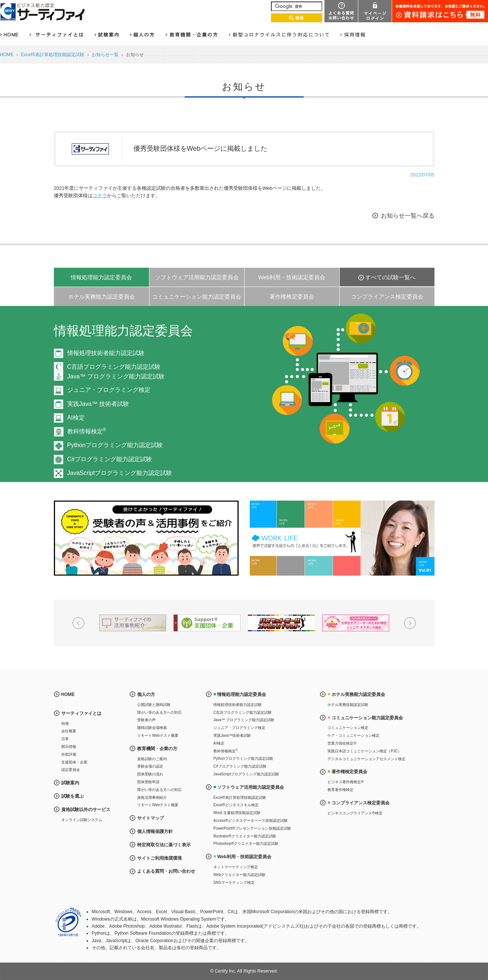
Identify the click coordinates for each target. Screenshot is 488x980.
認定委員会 (71, 770)
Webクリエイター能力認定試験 (239, 875)
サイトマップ (151, 818)
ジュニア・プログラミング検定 (109, 390)
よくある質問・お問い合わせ (166, 871)
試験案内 (70, 783)
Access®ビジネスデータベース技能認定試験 (251, 821)
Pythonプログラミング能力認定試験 (115, 445)
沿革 (65, 739)
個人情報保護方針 (155, 831)
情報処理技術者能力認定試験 (106, 353)
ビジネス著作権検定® (345, 782)
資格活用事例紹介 (152, 797)
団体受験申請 (148, 782)
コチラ (100, 196)
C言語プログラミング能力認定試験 (243, 712)
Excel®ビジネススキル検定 (236, 805)
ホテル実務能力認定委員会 (101, 297)
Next (410, 623)
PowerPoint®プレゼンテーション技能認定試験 (252, 828)
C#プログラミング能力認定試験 (110, 459)
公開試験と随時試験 (154, 705)
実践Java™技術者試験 (232, 735)
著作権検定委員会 (292, 297)
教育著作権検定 (340, 790)
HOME (7, 55)
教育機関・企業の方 (157, 749)
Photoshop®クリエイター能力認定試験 (246, 844)
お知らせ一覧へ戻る (408, 216)
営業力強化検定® (342, 743)
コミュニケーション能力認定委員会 (197, 297)
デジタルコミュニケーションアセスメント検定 (366, 759)
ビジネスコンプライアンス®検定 (355, 813)
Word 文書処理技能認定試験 (237, 813)
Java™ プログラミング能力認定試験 (244, 720)
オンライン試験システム (82, 820)
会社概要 (69, 731)
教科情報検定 (87, 431)
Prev (78, 623)
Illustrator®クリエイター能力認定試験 (245, 836)
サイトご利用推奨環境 (159, 858)
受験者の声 (146, 720)
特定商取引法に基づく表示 (164, 845)
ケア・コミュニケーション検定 (353, 735)
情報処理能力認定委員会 (101, 277)
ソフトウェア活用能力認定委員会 (197, 277)
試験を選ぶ (72, 796)
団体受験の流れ (150, 774)
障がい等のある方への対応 (159, 712)
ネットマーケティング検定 (236, 867)
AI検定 (76, 418)
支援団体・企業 (74, 762)
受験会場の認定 (150, 766)
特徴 (65, 724)
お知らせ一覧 (105, 55)
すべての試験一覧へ (390, 277)
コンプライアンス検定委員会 (387, 297)
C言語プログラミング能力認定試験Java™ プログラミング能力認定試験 (116, 372)
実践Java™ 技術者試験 (98, 404)
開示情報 (69, 747)
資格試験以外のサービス (86, 810)
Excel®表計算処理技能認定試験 (52, 55)
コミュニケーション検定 (348, 728)
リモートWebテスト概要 (158, 735)
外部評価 (69, 754)
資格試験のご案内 (152, 759)
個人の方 (146, 694)
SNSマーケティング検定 (234, 883)
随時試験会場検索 (152, 728)
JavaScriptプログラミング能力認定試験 (120, 473)
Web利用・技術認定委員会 (292, 277)
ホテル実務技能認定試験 (348, 705)
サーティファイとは (81, 713)
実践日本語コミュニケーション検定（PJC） (364, 751)
